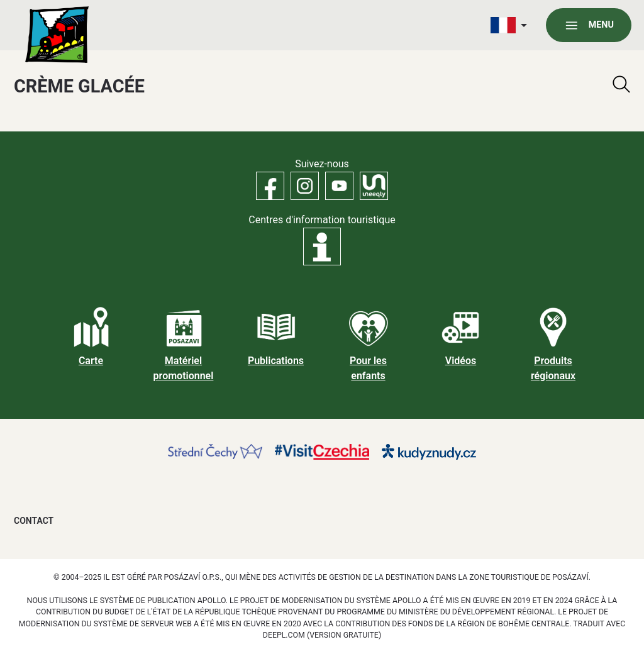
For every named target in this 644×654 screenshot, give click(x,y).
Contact (34, 521)
